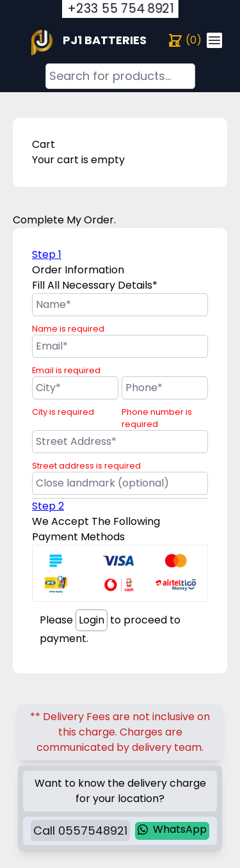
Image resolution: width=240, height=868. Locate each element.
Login (92, 620)
